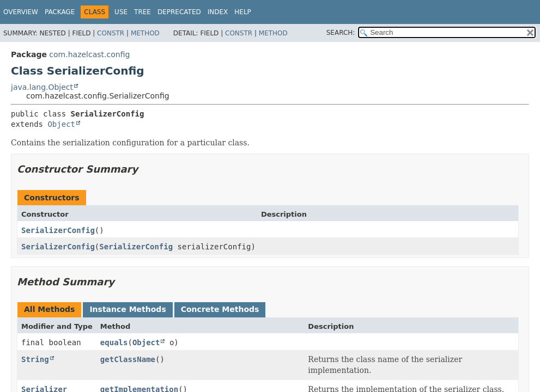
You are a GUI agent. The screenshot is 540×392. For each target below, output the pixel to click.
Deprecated (179, 12)
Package (60, 12)
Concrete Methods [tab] (220, 309)
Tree (142, 12)
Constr (111, 33)
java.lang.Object (42, 87)
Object (61, 124)
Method (145, 33)
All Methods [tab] (49, 309)
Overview (21, 12)
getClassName (128, 359)
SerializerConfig (58, 230)
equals (114, 342)
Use (121, 12)
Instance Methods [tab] (128, 309)
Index (218, 12)
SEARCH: (341, 33)
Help (243, 12)
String (35, 359)
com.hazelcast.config (89, 54)
